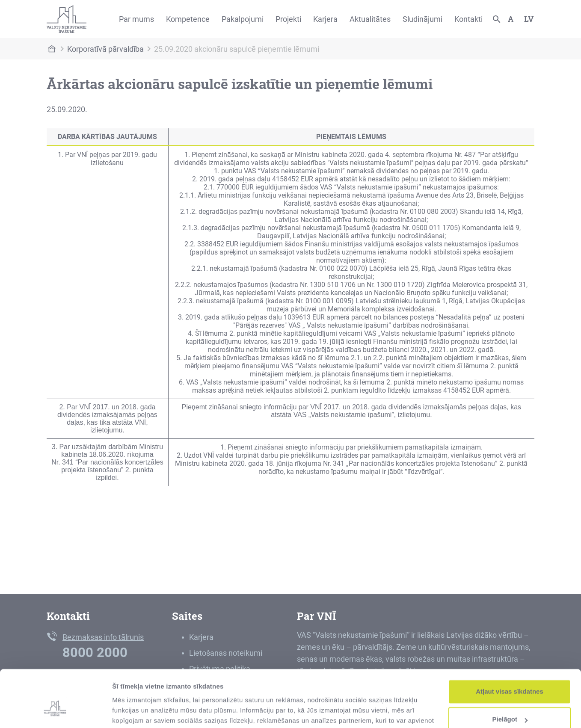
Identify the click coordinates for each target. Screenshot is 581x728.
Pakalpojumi (243, 19)
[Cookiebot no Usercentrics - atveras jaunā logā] (55, 711)
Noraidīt (510, 704)
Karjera (325, 19)
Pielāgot (510, 676)
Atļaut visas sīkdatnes (510, 648)
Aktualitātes (370, 19)
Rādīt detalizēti (135, 711)
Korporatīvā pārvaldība (105, 49)
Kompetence (188, 19)
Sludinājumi (422, 19)
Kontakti (468, 19)
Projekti (288, 19)
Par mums (136, 19)
